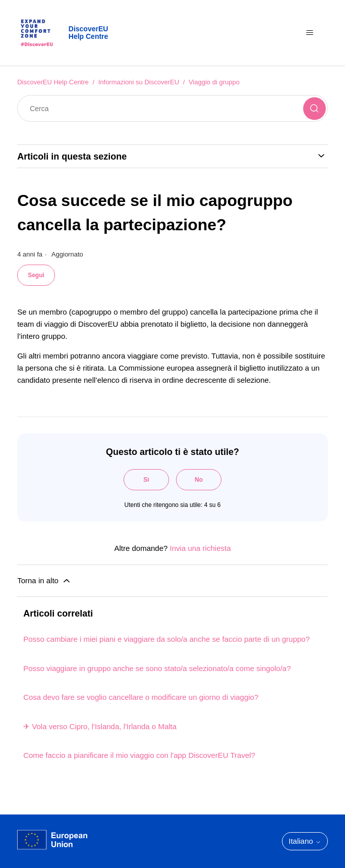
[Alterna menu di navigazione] (310, 33)
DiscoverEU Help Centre (53, 82)
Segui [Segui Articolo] (36, 275)
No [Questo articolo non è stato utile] (199, 480)
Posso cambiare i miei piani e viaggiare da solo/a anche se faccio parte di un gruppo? (166, 639)
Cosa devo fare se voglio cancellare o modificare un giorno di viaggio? (141, 697)
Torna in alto (44, 581)
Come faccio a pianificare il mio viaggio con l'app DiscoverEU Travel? (139, 755)
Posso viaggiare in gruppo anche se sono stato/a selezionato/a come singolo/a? (157, 668)
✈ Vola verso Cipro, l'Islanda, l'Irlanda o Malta (100, 726)
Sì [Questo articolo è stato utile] (146, 480)
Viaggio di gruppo (214, 82)
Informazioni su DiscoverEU (139, 82)
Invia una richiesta (200, 548)
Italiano (305, 841)
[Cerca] (172, 108)
